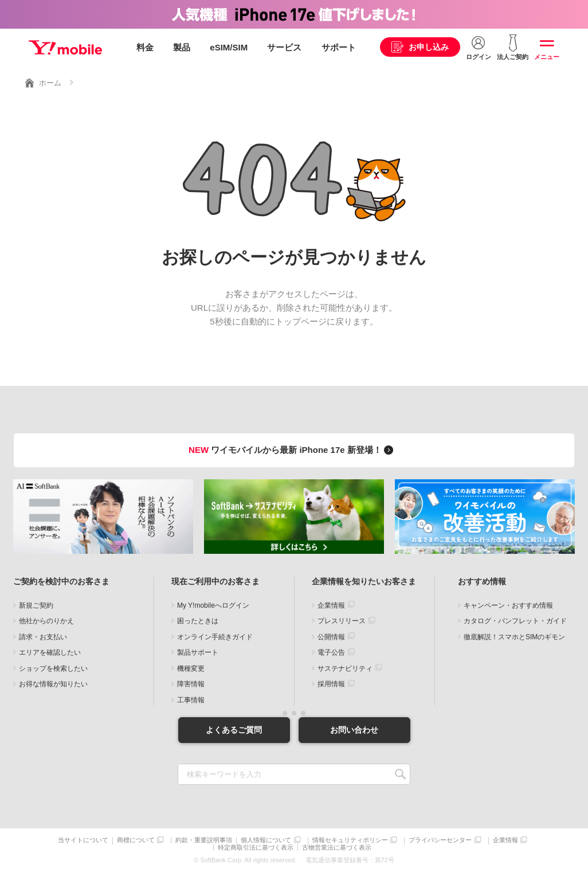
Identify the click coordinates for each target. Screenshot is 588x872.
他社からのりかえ (46, 621)
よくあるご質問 (234, 730)
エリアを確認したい (50, 652)
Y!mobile (65, 48)
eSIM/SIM (229, 47)
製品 (182, 47)
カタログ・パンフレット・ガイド (515, 621)
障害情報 (191, 684)
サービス (284, 47)
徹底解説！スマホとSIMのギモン (514, 637)
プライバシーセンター (440, 840)
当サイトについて (83, 840)
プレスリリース (342, 621)
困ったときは (198, 621)
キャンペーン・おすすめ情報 (508, 605)
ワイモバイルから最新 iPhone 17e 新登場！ (293, 450)
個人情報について (266, 840)
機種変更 (191, 668)
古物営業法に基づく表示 (337, 848)
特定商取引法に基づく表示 (256, 848)
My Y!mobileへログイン (213, 605)
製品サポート (198, 652)
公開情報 (331, 637)
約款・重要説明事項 (204, 840)
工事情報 (191, 700)
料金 (145, 47)
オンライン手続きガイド (215, 637)
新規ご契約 (36, 605)
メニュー (547, 57)
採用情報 (331, 684)
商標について (136, 840)
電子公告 (331, 652)
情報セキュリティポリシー (350, 840)
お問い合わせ (354, 730)
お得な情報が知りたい (53, 684)
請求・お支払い (43, 637)
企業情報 (331, 605)
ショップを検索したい (53, 668)
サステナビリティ (345, 668)
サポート (339, 47)
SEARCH (400, 774)
